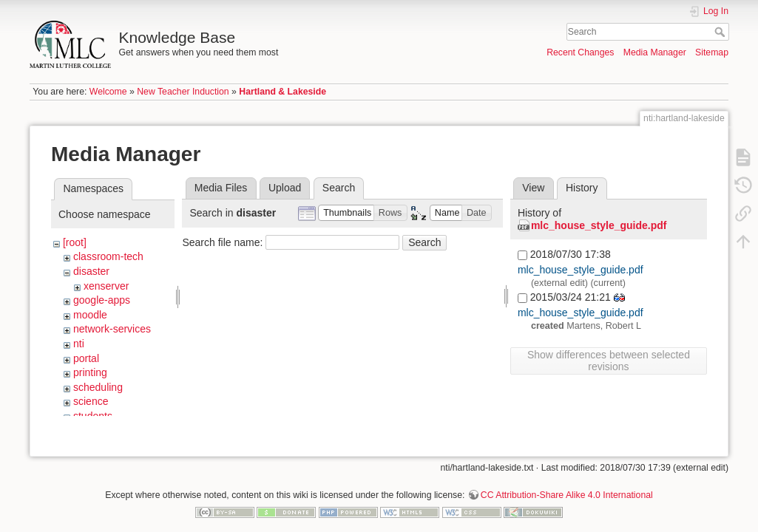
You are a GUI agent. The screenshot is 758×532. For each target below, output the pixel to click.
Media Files (221, 188)
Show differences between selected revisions (609, 361)
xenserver (106, 286)
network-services (112, 329)
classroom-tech (108, 256)
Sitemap (712, 52)
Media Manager (655, 52)
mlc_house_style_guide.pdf (599, 225)
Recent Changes (580, 52)
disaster (91, 271)
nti (79, 344)
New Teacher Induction (183, 92)
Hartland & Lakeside (282, 92)
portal (86, 358)
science (91, 401)
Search (721, 32)
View (533, 188)
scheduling (98, 387)
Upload (285, 188)
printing (90, 372)
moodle (90, 315)
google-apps (102, 300)
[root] (75, 242)
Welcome (108, 92)
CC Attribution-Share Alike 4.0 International (567, 483)
